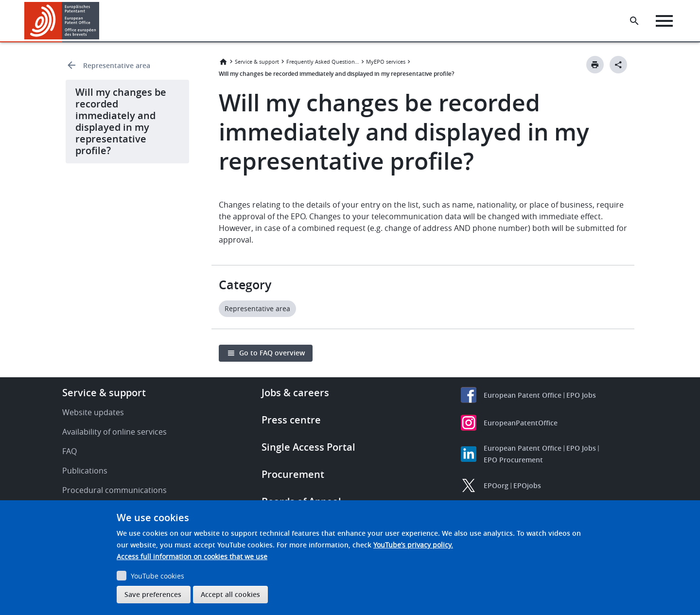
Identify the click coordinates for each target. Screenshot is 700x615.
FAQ (70, 451)
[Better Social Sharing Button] (618, 65)
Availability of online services (114, 432)
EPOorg (496, 485)
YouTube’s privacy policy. (413, 545)
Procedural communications (114, 490)
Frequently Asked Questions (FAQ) (323, 61)
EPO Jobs (581, 395)
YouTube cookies (157, 576)
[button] (101, 21)
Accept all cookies (230, 594)
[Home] (62, 21)
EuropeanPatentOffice (521, 423)
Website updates (93, 412)
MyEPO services (386, 61)
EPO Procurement (513, 460)
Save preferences (153, 594)
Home (223, 62)
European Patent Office (523, 395)
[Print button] (595, 65)
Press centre (291, 420)
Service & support (257, 61)
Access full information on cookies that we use (192, 556)
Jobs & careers (295, 393)
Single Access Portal (308, 447)
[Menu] (664, 21)
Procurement (293, 474)
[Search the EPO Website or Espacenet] (634, 21)
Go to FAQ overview (272, 353)
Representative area (117, 65)
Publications (85, 471)
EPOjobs (527, 485)
